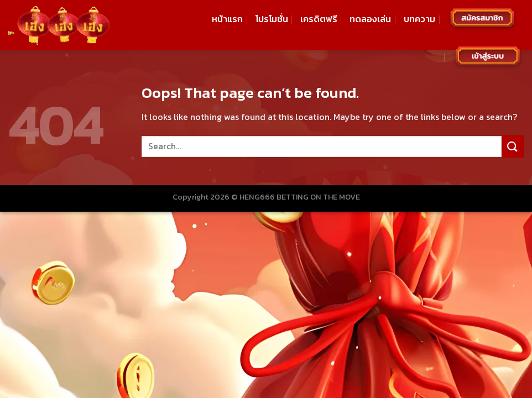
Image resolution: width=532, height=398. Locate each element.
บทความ (419, 19)
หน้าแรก (227, 19)
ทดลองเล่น (370, 19)
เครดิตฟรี (319, 19)
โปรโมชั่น (272, 19)
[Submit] (513, 146)
